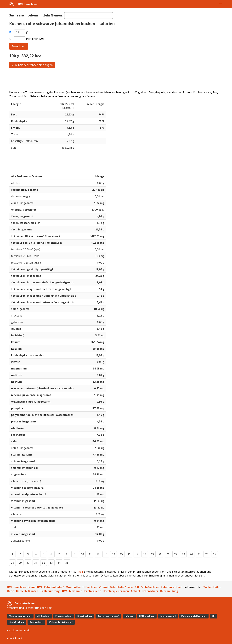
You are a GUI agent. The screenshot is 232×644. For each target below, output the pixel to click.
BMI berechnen (28, 4)
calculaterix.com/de (19, 630)
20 (160, 554)
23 (183, 554)
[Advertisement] (106, 79)
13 (106, 554)
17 (137, 554)
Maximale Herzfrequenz (85, 591)
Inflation (129, 616)
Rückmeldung (169, 591)
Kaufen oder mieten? (108, 616)
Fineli (80, 572)
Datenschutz (150, 591)
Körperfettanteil (27, 591)
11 (90, 554)
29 (20, 563)
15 (121, 554)
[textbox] (89, 16)
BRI (137, 587)
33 (51, 563)
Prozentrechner (64, 616)
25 (199, 554)
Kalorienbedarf (54, 587)
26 (207, 554)
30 (28, 563)
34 (59, 563)
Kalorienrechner (171, 587)
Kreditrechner (85, 616)
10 (82, 554)
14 (113, 554)
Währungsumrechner (20, 616)
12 (98, 554)
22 (176, 554)
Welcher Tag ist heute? (61, 622)
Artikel (135, 591)
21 (168, 554)
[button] (221, 4)
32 (44, 563)
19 (152, 554)
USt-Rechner (43, 616)
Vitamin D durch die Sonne (116, 587)
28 (12, 563)
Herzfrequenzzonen (116, 591)
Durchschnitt (36, 622)
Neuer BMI (35, 587)
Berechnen (19, 46)
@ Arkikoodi (15, 638)
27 (215, 554)
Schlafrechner (150, 587)
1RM (64, 591)
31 (36, 563)
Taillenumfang (50, 591)
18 (145, 554)
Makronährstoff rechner (81, 587)
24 (191, 554)
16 (129, 554)
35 (67, 563)
